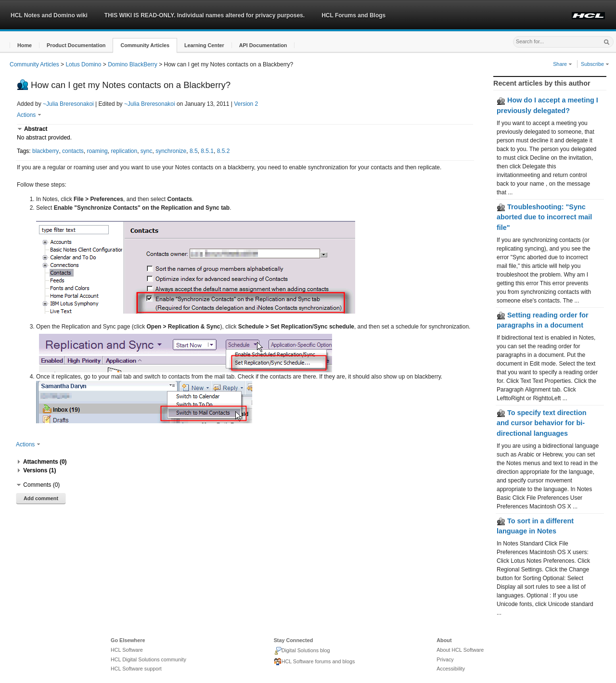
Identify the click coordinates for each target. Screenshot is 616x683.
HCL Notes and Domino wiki (49, 15)
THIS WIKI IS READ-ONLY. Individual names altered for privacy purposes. (205, 15)
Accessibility (451, 669)
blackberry (45, 151)
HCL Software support (136, 669)
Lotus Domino (83, 64)
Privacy (445, 659)
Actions (29, 115)
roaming (97, 151)
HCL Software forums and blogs (314, 662)
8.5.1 (207, 151)
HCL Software (127, 650)
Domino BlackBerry (133, 64)
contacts (73, 151)
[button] (25, 45)
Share (563, 64)
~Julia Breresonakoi (68, 104)
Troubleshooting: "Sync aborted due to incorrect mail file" (544, 217)
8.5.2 (224, 151)
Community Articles (34, 64)
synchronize (171, 151)
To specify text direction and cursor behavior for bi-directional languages (541, 423)
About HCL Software (460, 650)
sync (147, 151)
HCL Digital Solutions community (148, 659)
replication (124, 151)
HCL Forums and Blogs (353, 15)
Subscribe (595, 64)
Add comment (41, 498)
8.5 (194, 151)
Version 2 (246, 104)
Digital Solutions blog (302, 651)
